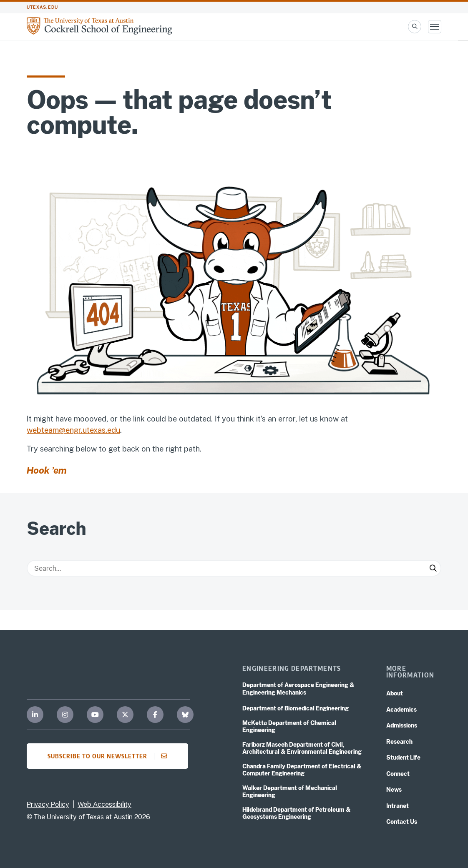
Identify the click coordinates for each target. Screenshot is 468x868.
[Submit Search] (433, 568)
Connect (398, 774)
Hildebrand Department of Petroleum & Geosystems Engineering (297, 813)
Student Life (403, 758)
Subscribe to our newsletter (110, 756)
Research (399, 742)
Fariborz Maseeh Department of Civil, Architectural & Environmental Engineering (302, 748)
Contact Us (402, 822)
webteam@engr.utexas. (67, 430)
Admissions (402, 725)
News (394, 790)
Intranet (398, 806)
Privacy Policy (48, 804)
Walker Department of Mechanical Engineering (290, 792)
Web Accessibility (104, 804)
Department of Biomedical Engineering (296, 708)
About (395, 693)
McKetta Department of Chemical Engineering (289, 727)
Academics (401, 710)
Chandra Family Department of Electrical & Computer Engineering (302, 770)
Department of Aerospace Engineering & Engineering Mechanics (298, 689)
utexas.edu (42, 7)
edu (114, 430)
